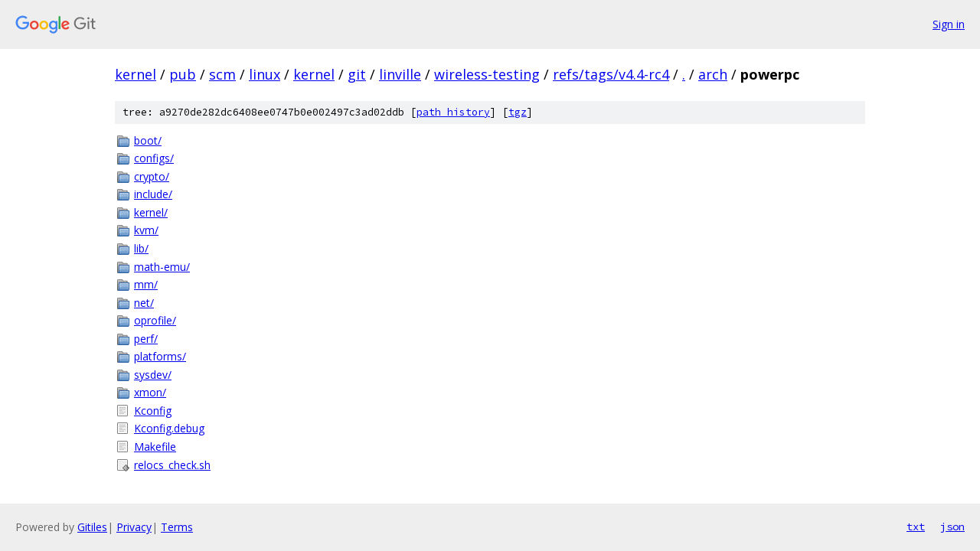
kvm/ (146, 230)
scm (222, 74)
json (952, 527)
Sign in (949, 24)
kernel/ (151, 212)
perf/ (146, 339)
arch (713, 74)
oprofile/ (155, 320)
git (357, 74)
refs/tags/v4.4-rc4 (611, 74)
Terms (177, 527)
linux (265, 74)
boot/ (148, 140)
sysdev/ (153, 375)
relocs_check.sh (172, 465)
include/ (153, 194)
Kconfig (153, 411)
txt (916, 527)
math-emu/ (162, 267)
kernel (136, 74)
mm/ (146, 284)
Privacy (134, 527)
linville (400, 74)
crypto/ (152, 176)
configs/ (154, 158)
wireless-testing (487, 74)
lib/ (141, 248)
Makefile (155, 447)
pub (183, 74)
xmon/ (150, 392)
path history (453, 112)
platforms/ (160, 356)
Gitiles (92, 527)
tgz (518, 112)
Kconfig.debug (169, 428)
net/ (144, 303)
